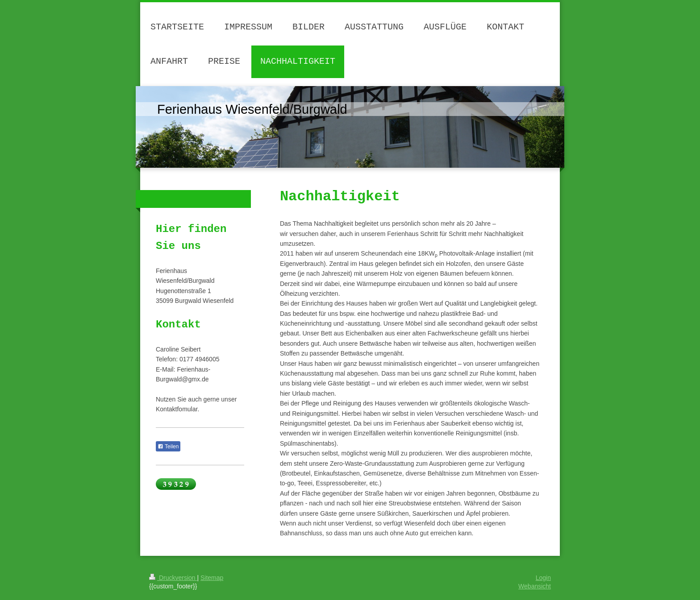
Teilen (168, 447)
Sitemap (212, 578)
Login (543, 578)
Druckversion (173, 578)
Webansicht (535, 586)
